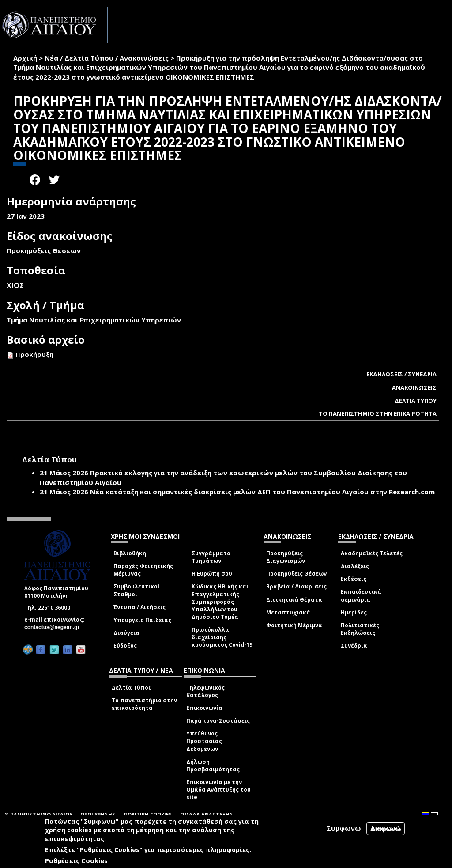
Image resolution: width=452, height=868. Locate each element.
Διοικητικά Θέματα (294, 600)
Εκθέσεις (354, 579)
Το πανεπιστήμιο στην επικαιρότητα (144, 704)
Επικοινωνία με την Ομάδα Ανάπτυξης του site (218, 790)
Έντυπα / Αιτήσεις (139, 607)
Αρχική (25, 58)
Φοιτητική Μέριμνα (294, 625)
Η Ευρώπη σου (212, 574)
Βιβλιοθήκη (130, 553)
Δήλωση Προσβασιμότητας (213, 766)
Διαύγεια (126, 633)
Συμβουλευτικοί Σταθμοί (137, 590)
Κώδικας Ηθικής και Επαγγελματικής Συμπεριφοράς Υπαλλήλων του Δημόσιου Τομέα (220, 602)
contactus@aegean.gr (55, 627)
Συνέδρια (354, 646)
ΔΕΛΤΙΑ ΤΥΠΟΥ (416, 401)
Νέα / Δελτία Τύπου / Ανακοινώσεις (107, 58)
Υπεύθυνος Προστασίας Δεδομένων (204, 741)
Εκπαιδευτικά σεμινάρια (361, 595)
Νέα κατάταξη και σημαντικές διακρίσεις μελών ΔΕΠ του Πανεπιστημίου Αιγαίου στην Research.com (262, 492)
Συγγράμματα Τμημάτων (211, 557)
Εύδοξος (125, 646)
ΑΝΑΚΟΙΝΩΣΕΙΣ (414, 387)
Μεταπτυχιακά (288, 612)
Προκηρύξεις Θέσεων (296, 574)
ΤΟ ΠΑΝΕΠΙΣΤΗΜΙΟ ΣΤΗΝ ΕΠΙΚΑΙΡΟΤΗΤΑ (378, 413)
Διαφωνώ (386, 828)
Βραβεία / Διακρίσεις (296, 586)
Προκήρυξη (34, 354)
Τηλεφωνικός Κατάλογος (205, 691)
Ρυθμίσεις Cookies (76, 860)
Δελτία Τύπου (132, 688)
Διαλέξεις (355, 566)
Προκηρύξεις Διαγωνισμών (286, 557)
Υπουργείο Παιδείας (142, 620)
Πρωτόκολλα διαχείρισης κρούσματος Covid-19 (222, 637)
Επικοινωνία (204, 708)
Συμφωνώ (344, 828)
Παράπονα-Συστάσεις (218, 721)
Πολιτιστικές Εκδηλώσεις (360, 629)
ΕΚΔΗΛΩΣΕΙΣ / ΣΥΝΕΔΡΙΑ (401, 374)
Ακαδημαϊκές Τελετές (372, 553)
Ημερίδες (354, 612)
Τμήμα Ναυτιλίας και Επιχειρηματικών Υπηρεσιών (94, 320)
